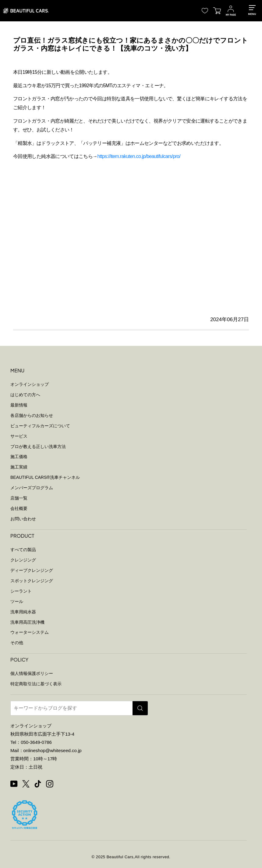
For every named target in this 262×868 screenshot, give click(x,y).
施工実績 (19, 467)
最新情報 (19, 405)
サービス (19, 436)
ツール (17, 601)
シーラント (21, 591)
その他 (17, 643)
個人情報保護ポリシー (32, 673)
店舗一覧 (19, 498)
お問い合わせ (23, 519)
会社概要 (19, 508)
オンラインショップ (30, 384)
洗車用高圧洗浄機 (27, 622)
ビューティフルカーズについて (40, 426)
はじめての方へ (25, 395)
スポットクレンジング (32, 581)
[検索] (140, 708)
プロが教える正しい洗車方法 (38, 447)
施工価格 (19, 457)
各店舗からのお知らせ (32, 415)
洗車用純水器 (23, 612)
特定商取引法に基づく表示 (36, 684)
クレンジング (23, 560)
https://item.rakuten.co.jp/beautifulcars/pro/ (139, 156)
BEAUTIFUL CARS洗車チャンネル (45, 477)
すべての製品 (23, 550)
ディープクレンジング (32, 570)
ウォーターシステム (30, 632)
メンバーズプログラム (32, 488)
